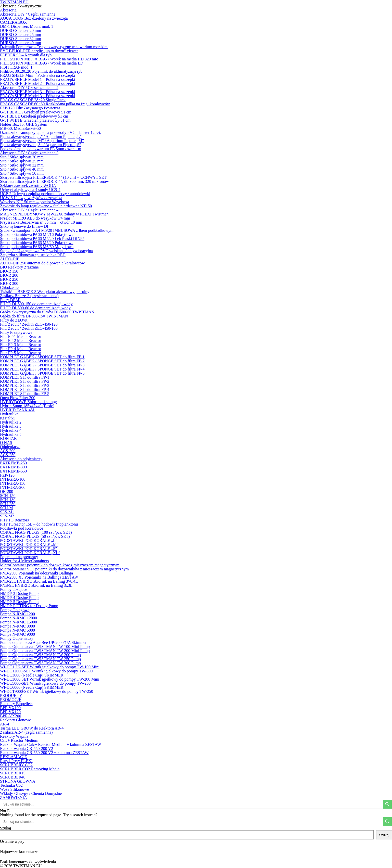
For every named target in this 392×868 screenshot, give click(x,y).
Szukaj (6, 828)
